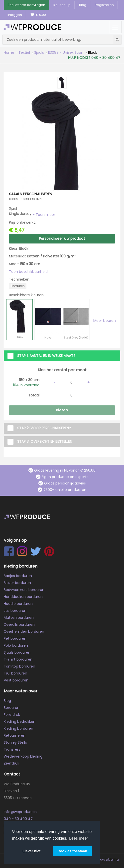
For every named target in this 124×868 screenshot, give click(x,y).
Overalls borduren (19, 625)
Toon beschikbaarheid (28, 272)
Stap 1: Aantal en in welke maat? (46, 356)
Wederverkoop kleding (23, 756)
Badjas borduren (18, 576)
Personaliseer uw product (62, 239)
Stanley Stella (15, 742)
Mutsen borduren (19, 618)
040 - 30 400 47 (18, 819)
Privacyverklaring (106, 859)
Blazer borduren (17, 583)
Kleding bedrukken (20, 722)
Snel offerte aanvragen (26, 5)
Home (9, 52)
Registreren (104, 5)
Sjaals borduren (17, 652)
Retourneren (15, 735)
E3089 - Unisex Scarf (66, 52)
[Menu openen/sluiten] (115, 27)
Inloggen (15, 15)
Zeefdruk (11, 763)
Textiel (24, 52)
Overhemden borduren (24, 631)
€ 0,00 (38, 15)
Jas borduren (15, 611)
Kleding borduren (18, 728)
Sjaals (39, 52)
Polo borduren (16, 645)
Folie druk (12, 715)
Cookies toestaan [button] (72, 851)
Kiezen (62, 410)
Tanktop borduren (19, 666)
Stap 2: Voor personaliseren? (44, 428)
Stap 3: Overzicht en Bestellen (45, 441)
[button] (44, 215)
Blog (83, 5)
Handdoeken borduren (23, 597)
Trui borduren (15, 673)
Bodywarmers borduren (24, 590)
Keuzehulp (62, 5)
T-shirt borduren (18, 659)
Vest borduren (16, 680)
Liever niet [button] (31, 851)
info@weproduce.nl (21, 812)
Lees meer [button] (79, 838)
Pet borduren (15, 638)
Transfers (12, 749)
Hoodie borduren (18, 604)
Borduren (12, 708)
